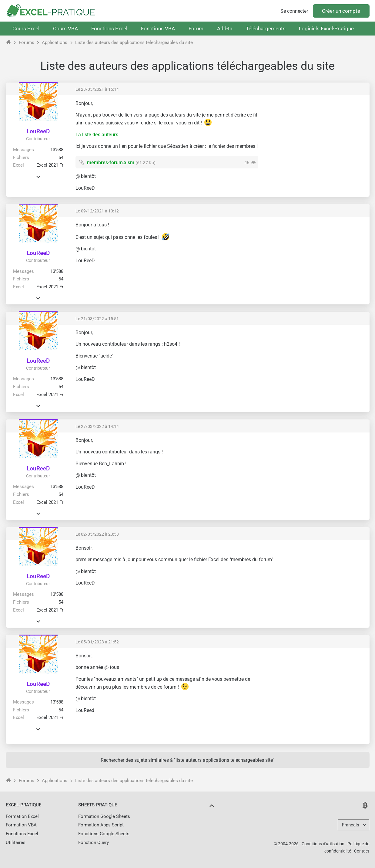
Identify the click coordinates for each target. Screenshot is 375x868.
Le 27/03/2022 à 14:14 (97, 426)
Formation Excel (22, 816)
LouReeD (38, 131)
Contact (362, 851)
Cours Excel (26, 29)
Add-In (225, 29)
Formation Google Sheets (104, 816)
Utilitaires (16, 843)
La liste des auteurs (97, 135)
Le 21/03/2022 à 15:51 (97, 319)
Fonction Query (94, 843)
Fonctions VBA (158, 29)
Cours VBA (65, 29)
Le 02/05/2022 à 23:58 (97, 534)
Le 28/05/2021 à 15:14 (97, 89)
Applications (55, 42)
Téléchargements (266, 29)
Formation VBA (21, 825)
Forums (27, 42)
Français (351, 825)
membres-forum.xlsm (111, 163)
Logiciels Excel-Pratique (326, 29)
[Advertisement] (314, 143)
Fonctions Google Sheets (104, 834)
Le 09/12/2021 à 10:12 (97, 211)
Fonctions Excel (109, 29)
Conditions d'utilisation (323, 844)
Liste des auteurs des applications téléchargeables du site (134, 42)
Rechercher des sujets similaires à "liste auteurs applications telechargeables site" (187, 760)
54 (61, 158)
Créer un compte (341, 11)
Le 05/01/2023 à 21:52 (97, 642)
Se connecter (294, 11)
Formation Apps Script (101, 825)
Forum (196, 29)
